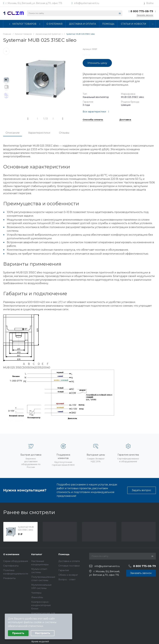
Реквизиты (9, 578)
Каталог (37, 554)
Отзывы (64, 133)
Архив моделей (40, 641)
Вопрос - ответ (67, 579)
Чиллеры (36, 593)
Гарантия (64, 570)
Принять (18, 633)
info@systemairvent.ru (87, 3)
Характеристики (39, 133)
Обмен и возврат (68, 575)
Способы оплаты (93, 120)
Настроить (43, 633)
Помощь (64, 554)
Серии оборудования (16, 561)
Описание (13, 133)
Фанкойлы (37, 597)
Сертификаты (11, 566)
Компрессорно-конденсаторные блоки (41, 605)
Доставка (125, 120)
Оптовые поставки (69, 566)
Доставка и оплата (69, 561)
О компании (11, 554)
